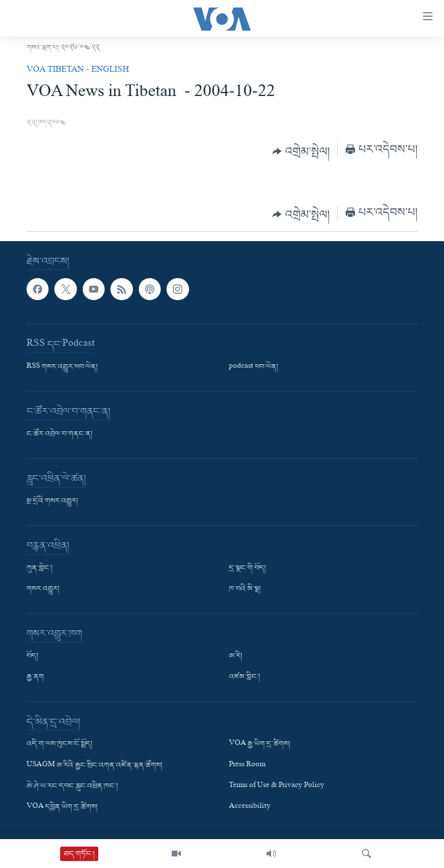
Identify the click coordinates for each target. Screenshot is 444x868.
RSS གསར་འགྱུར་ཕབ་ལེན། (62, 367)
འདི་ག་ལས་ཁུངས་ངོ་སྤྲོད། (60, 744)
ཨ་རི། (236, 656)
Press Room (247, 765)
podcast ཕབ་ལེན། (254, 367)
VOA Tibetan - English (78, 71)
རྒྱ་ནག (35, 677)
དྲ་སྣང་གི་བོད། (247, 568)
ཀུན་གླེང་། (40, 568)
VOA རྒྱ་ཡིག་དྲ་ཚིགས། (260, 744)
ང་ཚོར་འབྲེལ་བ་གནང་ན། (60, 434)
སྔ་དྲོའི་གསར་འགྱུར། (52, 501)
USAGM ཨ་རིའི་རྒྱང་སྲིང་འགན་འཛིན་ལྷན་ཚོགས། (95, 765)
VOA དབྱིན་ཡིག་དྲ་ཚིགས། (62, 807)
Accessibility (250, 807)
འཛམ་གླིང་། (245, 677)
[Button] (301, 152)
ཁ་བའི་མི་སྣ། (245, 589)
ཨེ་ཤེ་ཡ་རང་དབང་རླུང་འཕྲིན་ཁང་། (72, 786)
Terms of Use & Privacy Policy (277, 786)
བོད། (32, 656)
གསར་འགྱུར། (43, 589)
